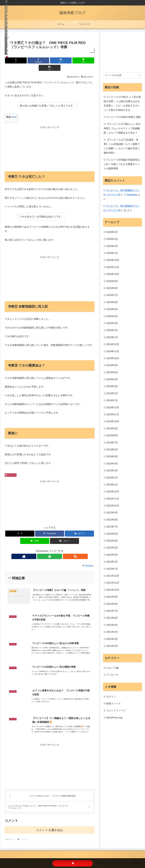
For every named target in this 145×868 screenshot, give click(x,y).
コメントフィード (116, 711)
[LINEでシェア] (65, 60)
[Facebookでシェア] (35, 60)
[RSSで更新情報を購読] (56, 549)
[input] (122, 75)
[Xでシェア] (19, 60)
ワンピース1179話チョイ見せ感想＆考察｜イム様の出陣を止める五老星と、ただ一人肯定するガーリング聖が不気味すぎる (122, 103)
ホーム (65, 857)
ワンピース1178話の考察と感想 (123, 117)
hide (14, 110)
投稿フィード (114, 704)
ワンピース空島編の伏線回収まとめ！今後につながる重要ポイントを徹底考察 (122, 164)
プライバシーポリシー (121, 857)
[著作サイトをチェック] (43, 549)
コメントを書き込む (50, 826)
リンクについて (92, 857)
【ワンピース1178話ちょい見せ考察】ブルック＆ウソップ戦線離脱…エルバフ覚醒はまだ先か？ (122, 128)
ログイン (111, 697)
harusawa (132, 195)
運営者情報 (138, 857)
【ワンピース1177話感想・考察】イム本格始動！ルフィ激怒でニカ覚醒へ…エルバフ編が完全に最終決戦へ (122, 146)
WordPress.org (114, 718)
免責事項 (105, 857)
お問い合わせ (77, 857)
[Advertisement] (50, 141)
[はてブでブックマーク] (50, 60)
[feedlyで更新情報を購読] (50, 549)
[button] (80, 60)
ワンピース (11, 468)
